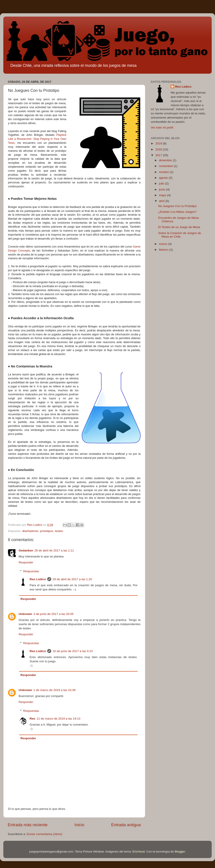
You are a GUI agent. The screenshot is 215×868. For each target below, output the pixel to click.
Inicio (79, 825)
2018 (159, 149)
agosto (164, 178)
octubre (164, 172)
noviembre (166, 166)
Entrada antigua (126, 825)
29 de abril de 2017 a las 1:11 (54, 550)
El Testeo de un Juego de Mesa (179, 227)
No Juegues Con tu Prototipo (177, 206)
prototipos (47, 531)
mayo (163, 195)
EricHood (139, 852)
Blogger (180, 852)
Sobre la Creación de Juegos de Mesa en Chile (180, 235)
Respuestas (31, 571)
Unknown (25, 614)
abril (162, 201)
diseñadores (30, 531)
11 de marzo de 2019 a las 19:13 (58, 719)
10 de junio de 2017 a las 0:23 (73, 651)
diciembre (166, 160)
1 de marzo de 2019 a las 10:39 (55, 690)
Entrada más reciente (28, 825)
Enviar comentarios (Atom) (45, 834)
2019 (159, 143)
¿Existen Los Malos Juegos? (177, 212)
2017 (159, 155)
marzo (163, 244)
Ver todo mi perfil (162, 128)
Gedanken (26, 550)
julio (162, 183)
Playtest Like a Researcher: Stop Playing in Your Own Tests (37, 139)
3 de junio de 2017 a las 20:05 (54, 614)
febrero (164, 250)
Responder (26, 562)
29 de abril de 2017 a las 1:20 (72, 579)
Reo (33, 719)
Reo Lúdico (38, 579)
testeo (59, 531)
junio (162, 189)
